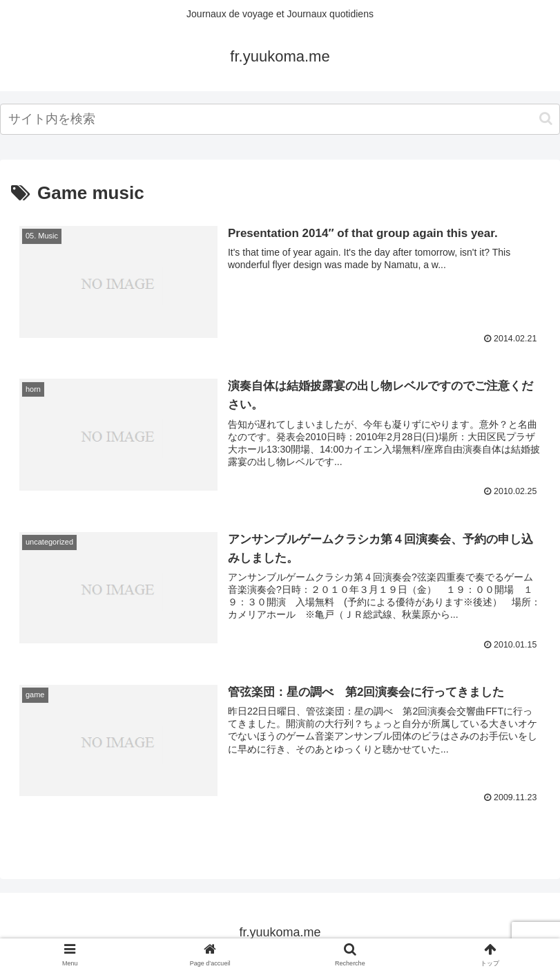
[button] (546, 119)
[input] (280, 119)
